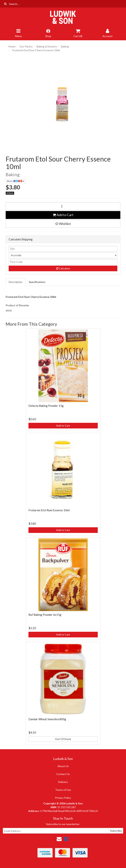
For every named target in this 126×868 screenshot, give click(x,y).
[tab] (16, 282)
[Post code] (63, 262)
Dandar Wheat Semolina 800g (47, 719)
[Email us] (59, 839)
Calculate (63, 268)
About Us (63, 766)
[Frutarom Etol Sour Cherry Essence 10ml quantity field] (63, 206)
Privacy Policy (63, 798)
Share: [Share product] (15, 181)
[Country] (63, 255)
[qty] (63, 249)
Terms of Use (63, 790)
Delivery (63, 782)
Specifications (37, 282)
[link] (66, 839)
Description (16, 282)
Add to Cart (63, 215)
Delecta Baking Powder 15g (46, 406)
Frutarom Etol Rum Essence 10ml (49, 510)
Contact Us (63, 774)
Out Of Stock (63, 739)
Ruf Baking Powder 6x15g (45, 615)
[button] (63, 224)
